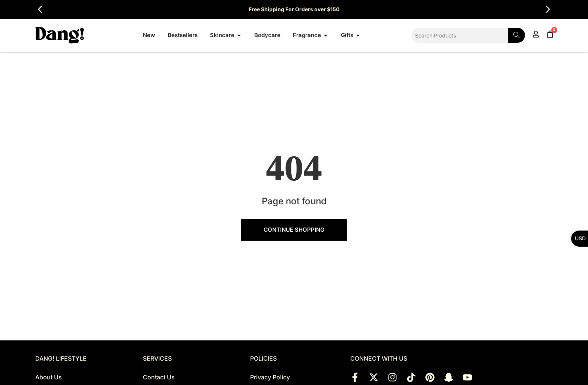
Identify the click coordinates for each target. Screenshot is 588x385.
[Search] (516, 35)
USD (580, 238)
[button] (40, 10)
